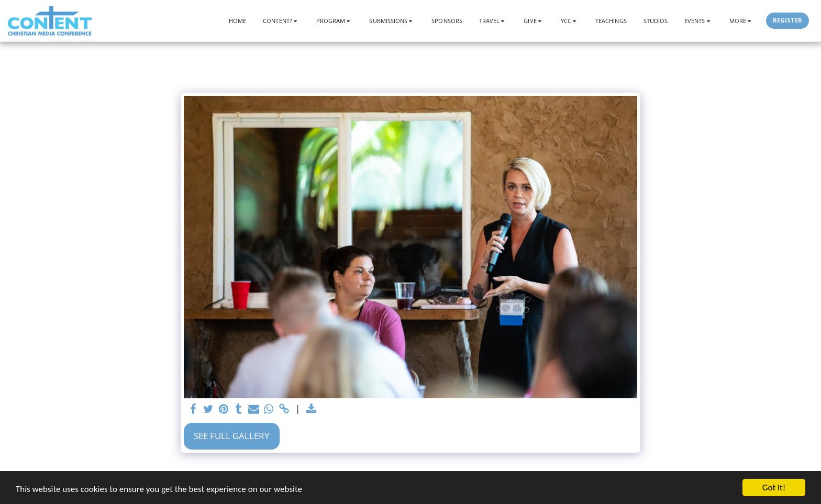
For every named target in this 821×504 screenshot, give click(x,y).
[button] (281, 21)
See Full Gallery (232, 436)
